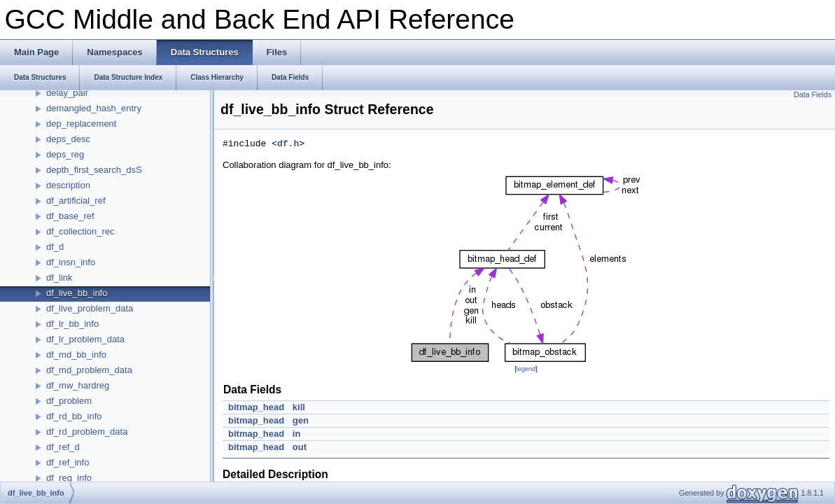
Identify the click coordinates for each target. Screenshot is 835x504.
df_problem (69, 401)
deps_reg (65, 154)
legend (526, 369)
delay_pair (67, 93)
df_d (55, 247)
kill (299, 407)
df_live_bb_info (77, 293)
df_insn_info (71, 262)
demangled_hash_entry (94, 108)
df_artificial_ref (76, 201)
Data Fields (813, 94)
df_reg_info (69, 478)
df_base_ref (70, 216)
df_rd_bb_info (74, 416)
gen (301, 420)
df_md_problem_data (89, 370)
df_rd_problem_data (87, 432)
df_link (59, 278)
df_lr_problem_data (85, 339)
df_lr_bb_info (72, 324)
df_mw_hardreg (78, 385)
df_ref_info (68, 462)
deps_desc (68, 139)
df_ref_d (63, 447)
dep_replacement (81, 124)
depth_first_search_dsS (94, 170)
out (300, 447)
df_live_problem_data (90, 308)
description (68, 185)
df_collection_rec (80, 231)
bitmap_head (256, 407)
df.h (288, 144)
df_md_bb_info (76, 355)
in (297, 434)
